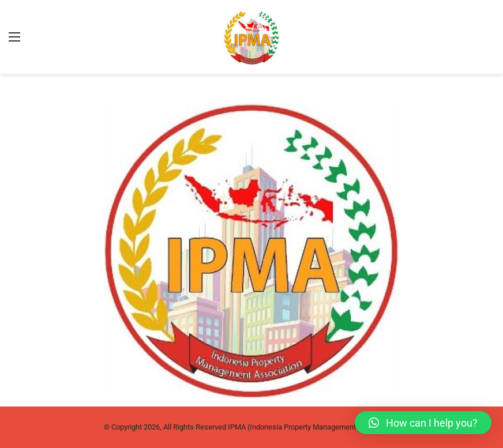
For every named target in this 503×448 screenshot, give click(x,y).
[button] (423, 423)
